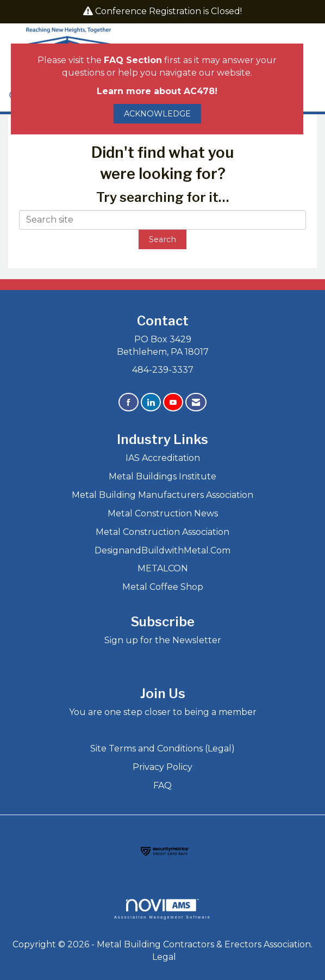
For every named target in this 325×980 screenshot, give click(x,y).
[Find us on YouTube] (173, 402)
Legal (164, 957)
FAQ (162, 785)
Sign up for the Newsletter (163, 640)
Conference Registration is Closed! (168, 11)
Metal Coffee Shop (163, 587)
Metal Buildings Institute (162, 476)
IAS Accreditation (163, 458)
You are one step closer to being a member (163, 712)
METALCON (163, 568)
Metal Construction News (163, 513)
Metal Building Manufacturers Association (162, 495)
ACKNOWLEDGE (157, 114)
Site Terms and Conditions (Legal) (162, 748)
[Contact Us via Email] (196, 402)
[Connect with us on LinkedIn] (151, 402)
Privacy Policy (162, 767)
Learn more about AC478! (157, 91)
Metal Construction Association (162, 532)
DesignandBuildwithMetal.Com (162, 550)
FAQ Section (133, 60)
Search (162, 239)
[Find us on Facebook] (129, 402)
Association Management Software (162, 909)
